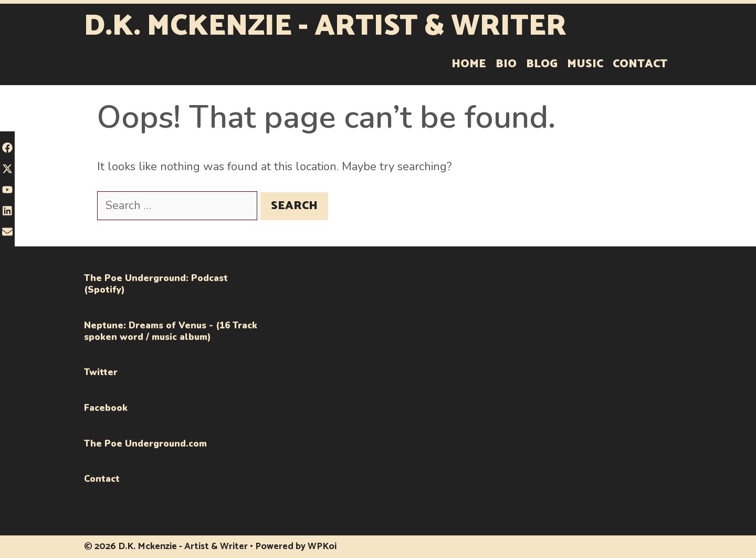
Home (469, 64)
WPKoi (322, 546)
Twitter (101, 372)
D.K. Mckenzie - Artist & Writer (325, 27)
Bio (506, 64)
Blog (542, 64)
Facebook (106, 408)
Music (585, 64)
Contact (640, 64)
